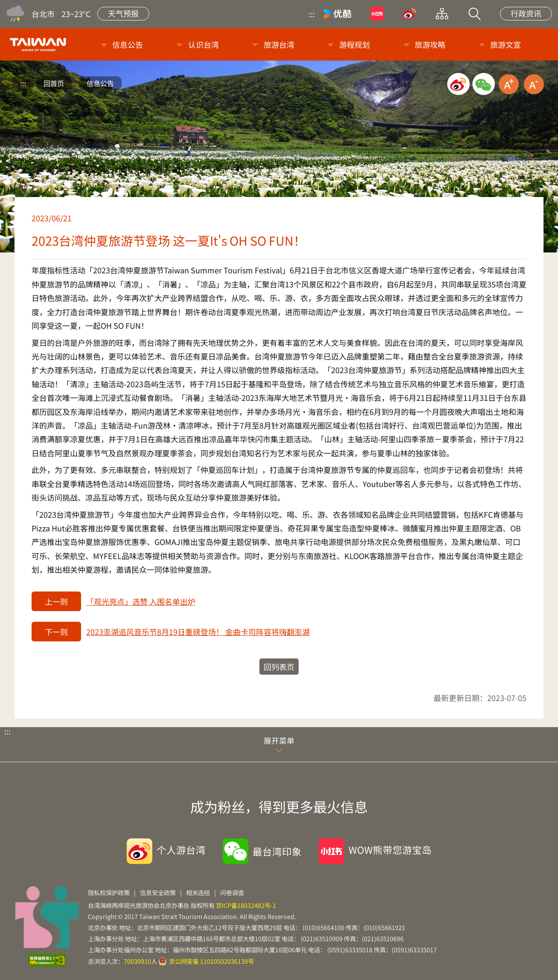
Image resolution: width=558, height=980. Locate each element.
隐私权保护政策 (109, 892)
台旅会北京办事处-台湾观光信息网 (39, 44)
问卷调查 (232, 892)
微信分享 (484, 84)
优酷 (337, 14)
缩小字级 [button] (534, 84)
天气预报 (123, 13)
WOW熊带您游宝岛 (390, 850)
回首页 (54, 83)
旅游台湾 (279, 44)
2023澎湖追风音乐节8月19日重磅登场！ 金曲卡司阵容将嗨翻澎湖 (198, 632)
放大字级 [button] (509, 84)
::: (312, 14)
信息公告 (128, 44)
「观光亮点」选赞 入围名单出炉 (141, 601)
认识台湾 (203, 44)
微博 (410, 14)
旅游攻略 (430, 44)
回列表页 (279, 667)
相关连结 (198, 892)
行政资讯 (526, 13)
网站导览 (442, 14)
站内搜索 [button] (474, 14)
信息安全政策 (158, 892)
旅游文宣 (506, 44)
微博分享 (458, 84)
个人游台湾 (181, 850)
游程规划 (355, 44)
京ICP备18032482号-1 (246, 905)
